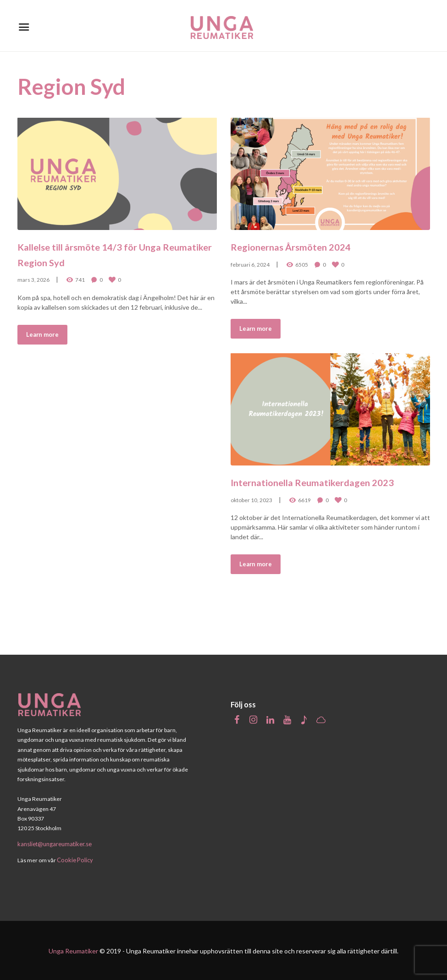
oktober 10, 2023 (251, 514)
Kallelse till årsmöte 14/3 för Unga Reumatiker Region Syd (116, 252)
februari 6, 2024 (250, 263)
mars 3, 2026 (33, 278)
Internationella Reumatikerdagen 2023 (328, 488)
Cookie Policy (74, 859)
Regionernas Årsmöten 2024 (313, 245)
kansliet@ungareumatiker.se (54, 844)
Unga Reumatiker (73, 950)
